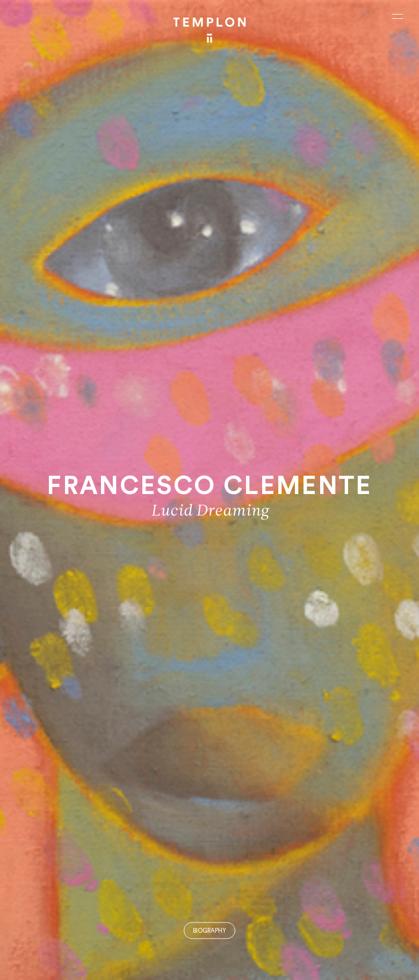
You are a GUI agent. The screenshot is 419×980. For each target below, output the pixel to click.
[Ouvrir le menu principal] (398, 16)
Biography (209, 931)
